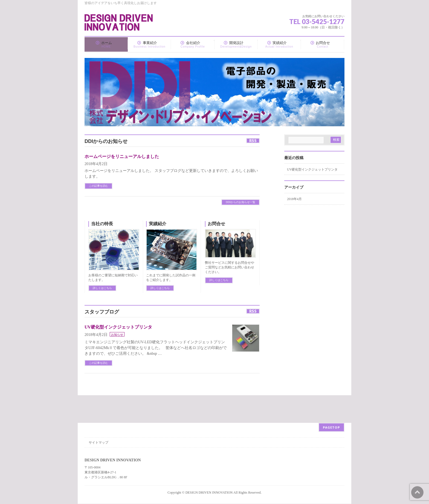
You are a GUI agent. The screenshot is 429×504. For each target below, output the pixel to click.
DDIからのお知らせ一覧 (240, 202)
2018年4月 (294, 199)
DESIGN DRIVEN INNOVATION (209, 493)
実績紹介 (158, 224)
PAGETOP (331, 427)
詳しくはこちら (102, 288)
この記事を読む (98, 186)
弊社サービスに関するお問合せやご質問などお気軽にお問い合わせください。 (230, 267)
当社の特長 (102, 224)
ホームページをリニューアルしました (122, 156)
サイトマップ (98, 443)
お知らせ (117, 335)
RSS (253, 141)
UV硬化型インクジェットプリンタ (118, 327)
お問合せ (216, 224)
